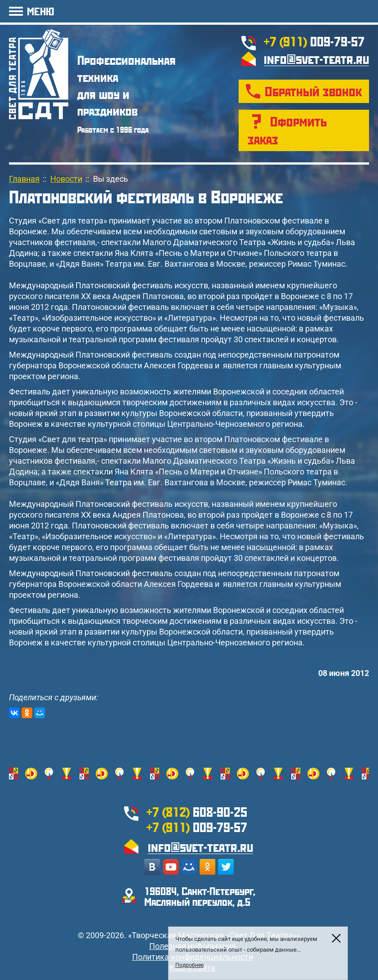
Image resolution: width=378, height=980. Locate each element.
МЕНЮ (40, 11)
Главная (24, 179)
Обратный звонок (313, 91)
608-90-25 (197, 812)
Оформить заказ (287, 130)
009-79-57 (314, 41)
